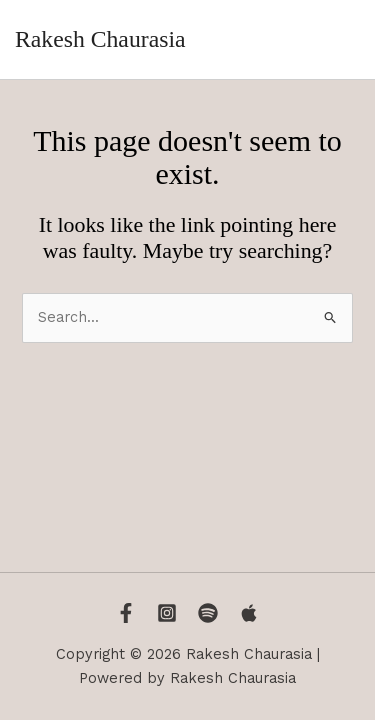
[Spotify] (208, 613)
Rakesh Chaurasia (100, 39)
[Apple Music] (249, 613)
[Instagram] (167, 613)
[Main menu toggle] (339, 40)
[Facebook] (126, 613)
